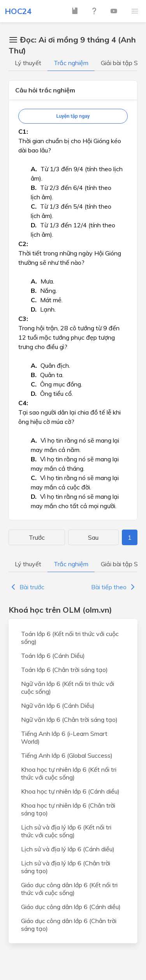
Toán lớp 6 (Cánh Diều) (53, 656)
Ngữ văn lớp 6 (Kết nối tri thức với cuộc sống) (68, 688)
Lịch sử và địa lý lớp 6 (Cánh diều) (68, 849)
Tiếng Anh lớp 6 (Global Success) (67, 755)
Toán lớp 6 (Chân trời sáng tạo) (64, 670)
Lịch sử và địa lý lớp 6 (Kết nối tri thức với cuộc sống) (66, 831)
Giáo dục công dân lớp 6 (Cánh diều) (71, 907)
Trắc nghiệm (71, 63)
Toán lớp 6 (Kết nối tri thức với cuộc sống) (70, 638)
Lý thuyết (28, 63)
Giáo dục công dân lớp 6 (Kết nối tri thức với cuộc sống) (69, 889)
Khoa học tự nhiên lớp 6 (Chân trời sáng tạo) (68, 809)
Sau (93, 537)
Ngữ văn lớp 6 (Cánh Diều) (58, 705)
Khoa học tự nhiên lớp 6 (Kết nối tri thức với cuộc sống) (69, 773)
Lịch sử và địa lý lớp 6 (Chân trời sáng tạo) (66, 867)
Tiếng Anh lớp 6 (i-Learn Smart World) (64, 737)
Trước (37, 537)
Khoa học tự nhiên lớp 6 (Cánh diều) (70, 791)
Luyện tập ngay (73, 116)
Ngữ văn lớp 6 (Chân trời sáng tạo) (69, 719)
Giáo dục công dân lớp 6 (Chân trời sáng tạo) (69, 925)
